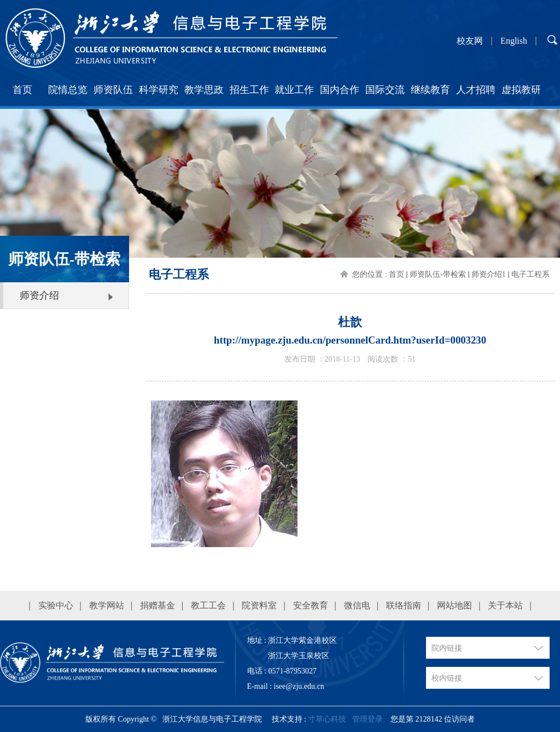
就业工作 (294, 90)
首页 (22, 90)
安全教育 (311, 605)
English (514, 41)
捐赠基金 (157, 605)
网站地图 (454, 605)
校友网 (470, 41)
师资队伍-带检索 (438, 274)
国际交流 (385, 90)
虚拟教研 (521, 90)
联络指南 (404, 605)
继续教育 (430, 90)
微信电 (357, 605)
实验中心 (56, 605)
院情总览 (68, 90)
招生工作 (249, 90)
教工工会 (208, 605)
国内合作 (340, 90)
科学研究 (159, 90)
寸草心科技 (327, 719)
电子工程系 (530, 274)
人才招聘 (476, 90)
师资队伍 (113, 90)
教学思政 (204, 90)
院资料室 (259, 605)
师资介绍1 (489, 274)
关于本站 (505, 605)
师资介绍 (39, 295)
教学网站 (107, 605)
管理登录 (367, 719)
